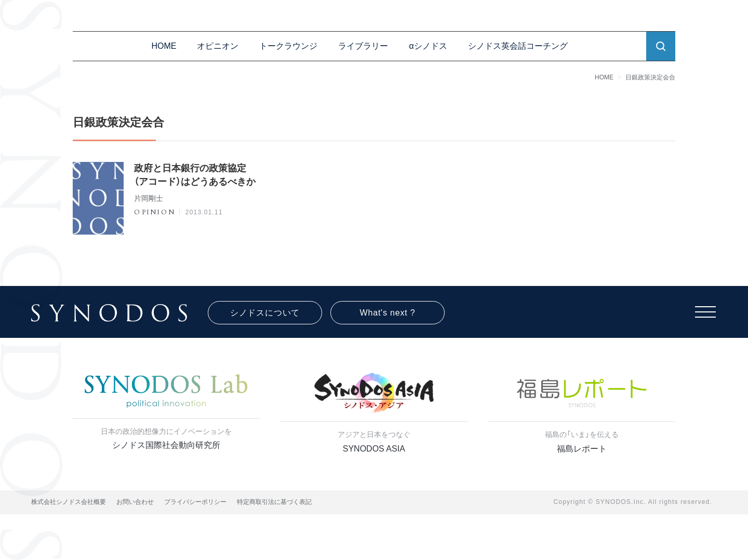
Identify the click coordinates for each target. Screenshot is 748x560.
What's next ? (388, 313)
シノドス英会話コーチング (518, 46)
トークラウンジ (288, 46)
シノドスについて (265, 313)
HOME (164, 46)
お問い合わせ (135, 502)
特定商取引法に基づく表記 (274, 502)
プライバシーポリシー (195, 502)
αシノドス (428, 46)
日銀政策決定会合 (650, 77)
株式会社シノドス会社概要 (69, 502)
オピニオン (218, 46)
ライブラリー (363, 46)
